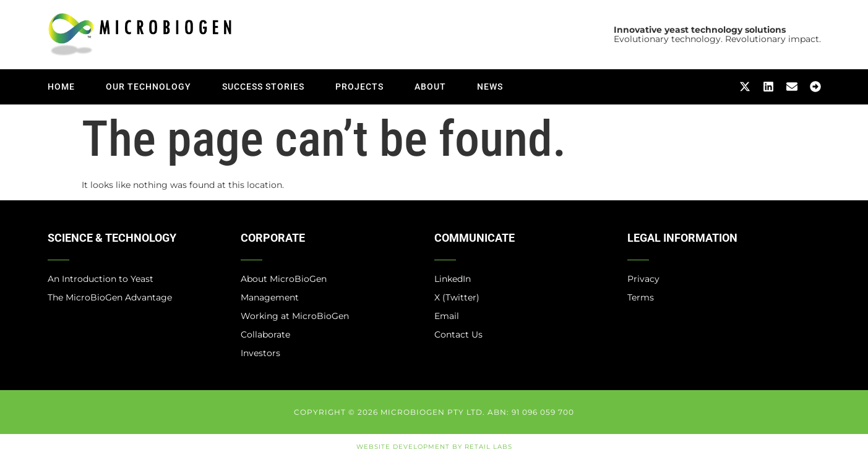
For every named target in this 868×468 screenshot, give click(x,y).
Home (61, 87)
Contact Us (458, 334)
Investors (260, 353)
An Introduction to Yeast (101, 279)
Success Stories (263, 87)
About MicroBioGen (284, 279)
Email (447, 316)
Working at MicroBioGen (295, 316)
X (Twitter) (457, 297)
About (430, 87)
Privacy (643, 279)
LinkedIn (453, 279)
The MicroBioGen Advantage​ (110, 297)
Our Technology (148, 87)
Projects (359, 87)
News (490, 87)
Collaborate (265, 334)
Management (270, 297)
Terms (641, 297)
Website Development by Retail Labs (434, 447)
